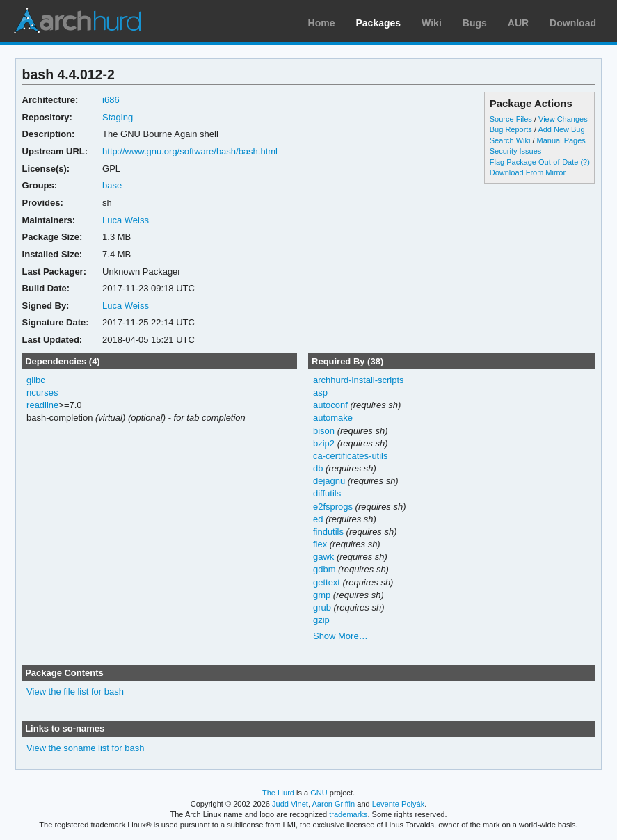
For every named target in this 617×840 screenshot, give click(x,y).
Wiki (432, 23)
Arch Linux (77, 21)
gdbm (324, 569)
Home (322, 23)
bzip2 (324, 443)
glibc (36, 380)
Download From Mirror (528, 172)
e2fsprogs (333, 507)
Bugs (475, 23)
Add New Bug (561, 129)
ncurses (42, 393)
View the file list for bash (75, 692)
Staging (118, 117)
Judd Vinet (290, 804)
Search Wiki (510, 140)
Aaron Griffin (333, 804)
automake (333, 418)
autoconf (330, 405)
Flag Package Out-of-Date (534, 162)
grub (322, 607)
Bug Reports (511, 129)
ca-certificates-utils (351, 456)
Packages (379, 23)
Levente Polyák (398, 804)
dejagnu (329, 481)
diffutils (327, 493)
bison (324, 431)
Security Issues (515, 151)
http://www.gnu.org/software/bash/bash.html (190, 151)
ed (318, 519)
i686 (111, 100)
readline (42, 405)
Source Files (511, 119)
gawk (323, 557)
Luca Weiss (126, 220)
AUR (518, 23)
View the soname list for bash (85, 748)
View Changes (563, 119)
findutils (328, 532)
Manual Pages (561, 140)
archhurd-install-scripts (359, 380)
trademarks (348, 814)
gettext (327, 582)
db (318, 468)
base (112, 185)
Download (573, 23)
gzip (321, 620)
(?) (585, 162)
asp (320, 393)
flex (320, 544)
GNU (319, 793)
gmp (322, 595)
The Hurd (278, 793)
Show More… (340, 636)
